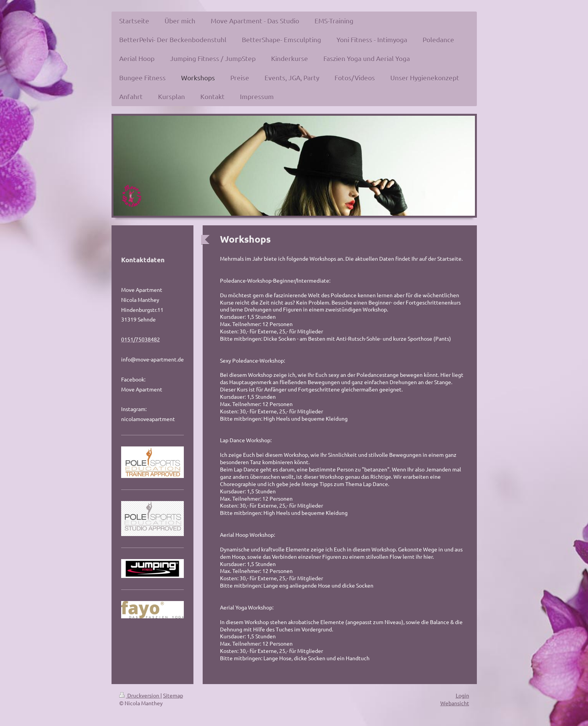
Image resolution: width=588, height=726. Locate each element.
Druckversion (140, 695)
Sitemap (173, 695)
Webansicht (455, 703)
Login (462, 695)
